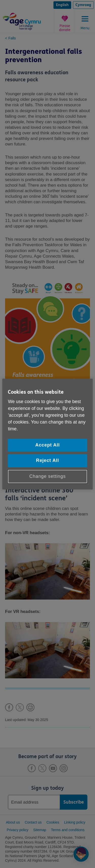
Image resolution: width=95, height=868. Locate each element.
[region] (47, 434)
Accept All (47, 445)
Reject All (47, 461)
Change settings (48, 476)
